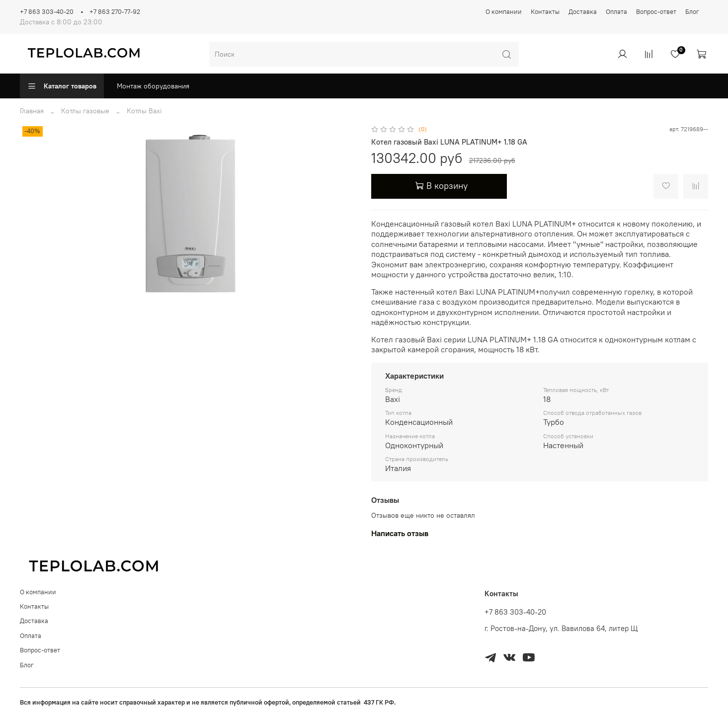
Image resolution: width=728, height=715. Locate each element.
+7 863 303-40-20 (47, 12)
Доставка (583, 12)
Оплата (616, 12)
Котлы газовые (85, 111)
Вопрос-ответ (656, 12)
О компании (504, 12)
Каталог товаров (62, 86)
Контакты (545, 12)
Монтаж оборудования (153, 86)
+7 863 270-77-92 (115, 12)
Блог (692, 12)
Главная (32, 111)
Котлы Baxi (144, 111)
